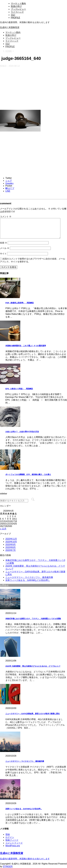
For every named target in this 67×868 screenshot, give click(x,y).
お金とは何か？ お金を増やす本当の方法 (22, 432)
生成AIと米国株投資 (10, 27)
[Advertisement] (33, 89)
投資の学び (16, 6)
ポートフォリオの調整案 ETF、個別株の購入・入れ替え (28, 474)
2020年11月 (11, 539)
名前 (4, 243)
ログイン (10, 837)
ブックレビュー (18, 9)
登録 (8, 834)
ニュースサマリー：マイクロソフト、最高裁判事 (29, 577)
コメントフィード (14, 843)
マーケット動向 (18, 3)
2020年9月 (11, 544)
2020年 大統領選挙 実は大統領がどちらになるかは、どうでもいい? (33, 666)
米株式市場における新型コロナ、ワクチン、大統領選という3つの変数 (33, 619)
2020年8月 (11, 547)
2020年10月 (11, 542)
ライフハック (17, 12)
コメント (6, 217)
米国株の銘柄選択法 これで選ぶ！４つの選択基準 (26, 346)
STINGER (8, 866)
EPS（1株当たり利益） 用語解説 (19, 389)
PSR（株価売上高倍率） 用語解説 (20, 303)
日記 (13, 15)
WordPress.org (13, 846)
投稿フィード (12, 840)
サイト (3, 254)
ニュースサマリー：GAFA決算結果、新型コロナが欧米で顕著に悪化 (33, 714)
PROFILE (15, 18)
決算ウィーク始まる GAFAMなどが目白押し (28, 580)
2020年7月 (11, 550)
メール (5, 248)
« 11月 (3, 529)
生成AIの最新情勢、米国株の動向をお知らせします (25, 859)
